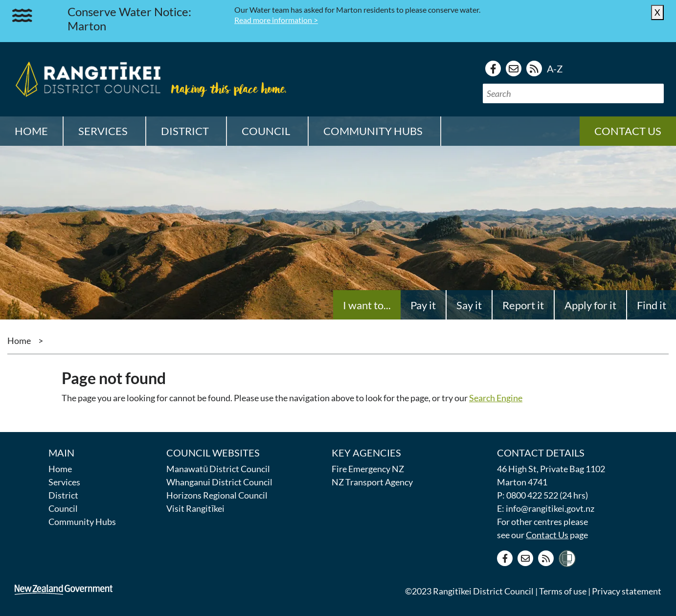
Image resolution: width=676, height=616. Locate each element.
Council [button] (266, 131)
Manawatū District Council (218, 469)
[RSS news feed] (534, 68)
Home (31, 131)
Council (63, 508)
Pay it (423, 305)
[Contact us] (514, 68)
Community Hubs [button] (373, 131)
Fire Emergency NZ (368, 469)
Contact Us (547, 535)
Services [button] (103, 131)
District (63, 495)
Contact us (628, 131)
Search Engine (496, 398)
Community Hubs (82, 522)
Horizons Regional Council (217, 495)
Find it (652, 305)
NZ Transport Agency (372, 482)
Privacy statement (627, 591)
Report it (523, 305)
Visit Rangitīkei (195, 508)
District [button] (185, 131)
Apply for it (590, 305)
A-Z (555, 68)
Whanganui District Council (219, 482)
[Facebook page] (493, 68)
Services (64, 482)
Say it (469, 305)
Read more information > (276, 20)
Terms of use (563, 591)
